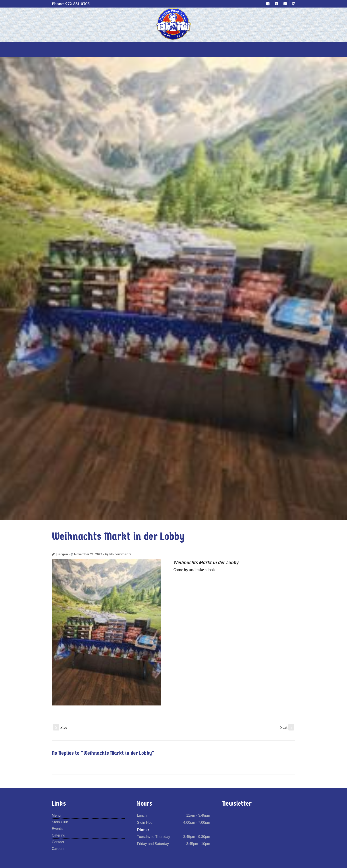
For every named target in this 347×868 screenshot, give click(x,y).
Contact (58, 842)
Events (57, 829)
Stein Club (60, 822)
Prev (60, 727)
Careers (58, 849)
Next (287, 727)
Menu (56, 816)
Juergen (62, 554)
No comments (119, 554)
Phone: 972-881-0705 (71, 4)
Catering (58, 836)
